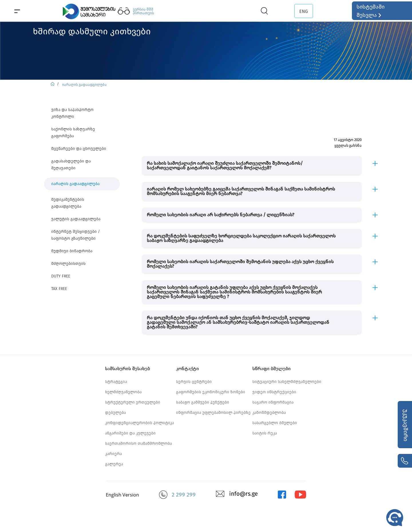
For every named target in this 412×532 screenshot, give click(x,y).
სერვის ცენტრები (194, 382)
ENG (304, 11)
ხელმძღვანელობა (123, 392)
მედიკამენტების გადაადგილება (68, 203)
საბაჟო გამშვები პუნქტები (203, 402)
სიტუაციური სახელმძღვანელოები (287, 382)
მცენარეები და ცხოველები (79, 149)
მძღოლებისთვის (68, 264)
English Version (122, 495)
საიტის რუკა (265, 433)
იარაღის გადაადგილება (84, 85)
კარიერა (113, 454)
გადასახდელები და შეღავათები (71, 165)
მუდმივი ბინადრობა (72, 251)
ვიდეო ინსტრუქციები (274, 392)
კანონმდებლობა (269, 413)
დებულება (115, 413)
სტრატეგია (116, 382)
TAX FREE (59, 289)
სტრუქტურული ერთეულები (133, 402)
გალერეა (114, 464)
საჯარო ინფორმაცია (273, 402)
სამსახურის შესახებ (127, 369)
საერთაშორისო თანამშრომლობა (138, 443)
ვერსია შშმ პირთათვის (143, 11)
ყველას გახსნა (348, 145)
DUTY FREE (61, 276)
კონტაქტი (187, 369)
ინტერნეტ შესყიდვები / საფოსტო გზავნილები (76, 235)
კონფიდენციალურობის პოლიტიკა (139, 423)
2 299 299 (184, 495)
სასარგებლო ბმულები (275, 423)
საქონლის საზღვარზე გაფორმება (73, 133)
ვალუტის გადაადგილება (76, 219)
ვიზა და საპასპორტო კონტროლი (72, 113)
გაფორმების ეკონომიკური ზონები (211, 392)
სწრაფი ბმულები (272, 369)
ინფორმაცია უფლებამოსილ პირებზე (213, 413)
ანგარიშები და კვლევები (130, 433)
